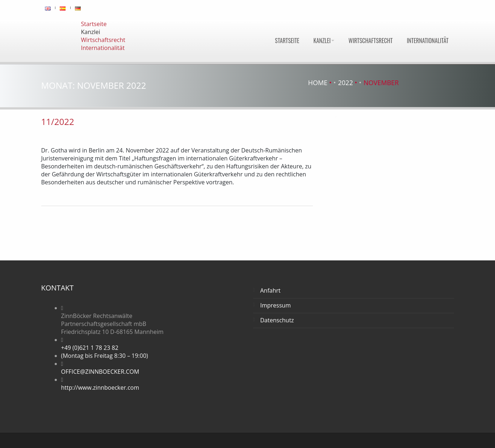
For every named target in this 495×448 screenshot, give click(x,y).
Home (318, 83)
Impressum (276, 305)
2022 (346, 83)
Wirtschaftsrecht (370, 41)
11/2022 (58, 122)
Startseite (287, 41)
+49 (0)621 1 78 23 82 (90, 348)
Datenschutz (277, 320)
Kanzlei (324, 41)
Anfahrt (270, 290)
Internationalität (427, 41)
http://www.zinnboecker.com (100, 388)
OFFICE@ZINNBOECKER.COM (100, 372)
